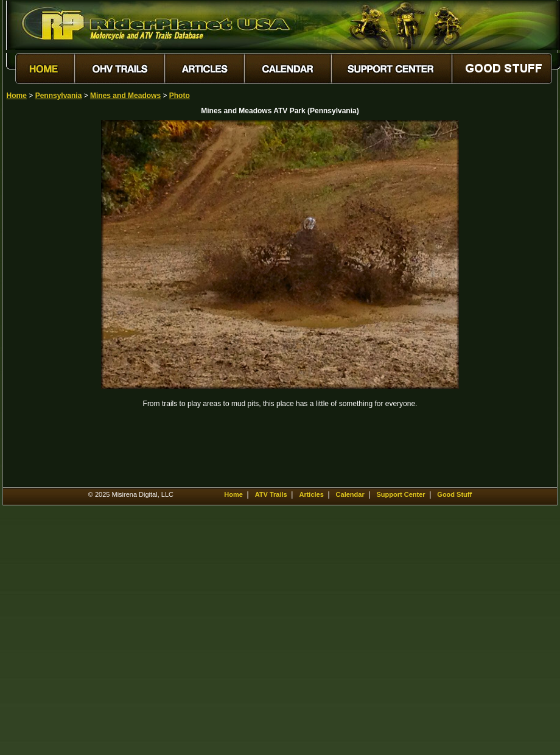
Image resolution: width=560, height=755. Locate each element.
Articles (311, 494)
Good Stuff (454, 494)
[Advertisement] (49, 303)
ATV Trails (271, 494)
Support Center (401, 494)
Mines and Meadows (125, 96)
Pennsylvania (59, 96)
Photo (180, 96)
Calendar (350, 494)
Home (17, 96)
